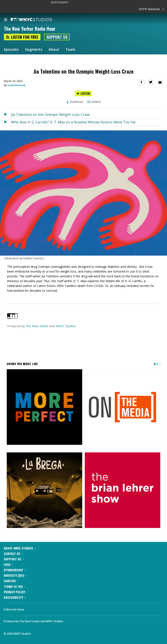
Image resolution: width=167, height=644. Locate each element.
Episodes (11, 50)
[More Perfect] (44, 407)
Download (75, 102)
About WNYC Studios (20, 548)
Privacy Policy (16, 592)
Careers (11, 581)
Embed (94, 102)
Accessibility (15, 597)
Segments (34, 50)
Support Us (57, 37)
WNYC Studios (66, 326)
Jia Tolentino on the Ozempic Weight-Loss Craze (51, 115)
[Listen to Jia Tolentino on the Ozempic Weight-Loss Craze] (83, 94)
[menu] (6, 20)
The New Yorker (37, 326)
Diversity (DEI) (15, 575)
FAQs (8, 564)
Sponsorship (15, 570)
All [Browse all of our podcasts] (157, 364)
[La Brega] (44, 491)
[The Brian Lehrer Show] (123, 491)
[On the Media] (123, 407)
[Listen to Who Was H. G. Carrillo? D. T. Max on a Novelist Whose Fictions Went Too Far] (8, 122)
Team (70, 50)
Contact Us (13, 554)
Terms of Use (15, 586)
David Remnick (17, 85)
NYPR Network (151, 9)
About (54, 50)
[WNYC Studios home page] (37, 20)
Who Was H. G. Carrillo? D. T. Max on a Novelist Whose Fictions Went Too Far (73, 122)
